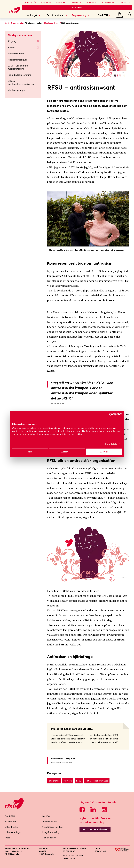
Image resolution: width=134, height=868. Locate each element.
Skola (61, 3)
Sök (129, 15)
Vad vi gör (32, 15)
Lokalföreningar (13, 832)
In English (120, 17)
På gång (23, 41)
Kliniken (47, 3)
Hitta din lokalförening (19, 75)
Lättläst (46, 816)
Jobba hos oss (50, 822)
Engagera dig (79, 15)
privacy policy (110, 431)
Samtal (23, 47)
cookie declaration (21, 434)
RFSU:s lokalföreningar (97, 781)
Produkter (108, 3)
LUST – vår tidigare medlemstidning (18, 67)
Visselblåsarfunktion (53, 827)
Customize (67, 452)
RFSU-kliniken (12, 827)
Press (7, 838)
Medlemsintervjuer (17, 60)
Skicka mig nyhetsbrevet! (95, 829)
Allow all (104, 452)
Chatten (30, 3)
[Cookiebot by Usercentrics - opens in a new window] (111, 415)
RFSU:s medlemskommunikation (21, 82)
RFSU (79, 781)
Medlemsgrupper (17, 90)
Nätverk (68, 781)
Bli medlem (77, 8)
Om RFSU (103, 15)
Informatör (54, 781)
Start (7, 23)
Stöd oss (124, 3)
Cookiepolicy (49, 838)
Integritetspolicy (51, 832)
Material (75, 3)
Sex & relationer (56, 15)
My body (91, 3)
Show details (111, 444)
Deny (30, 452)
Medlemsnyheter (52, 23)
